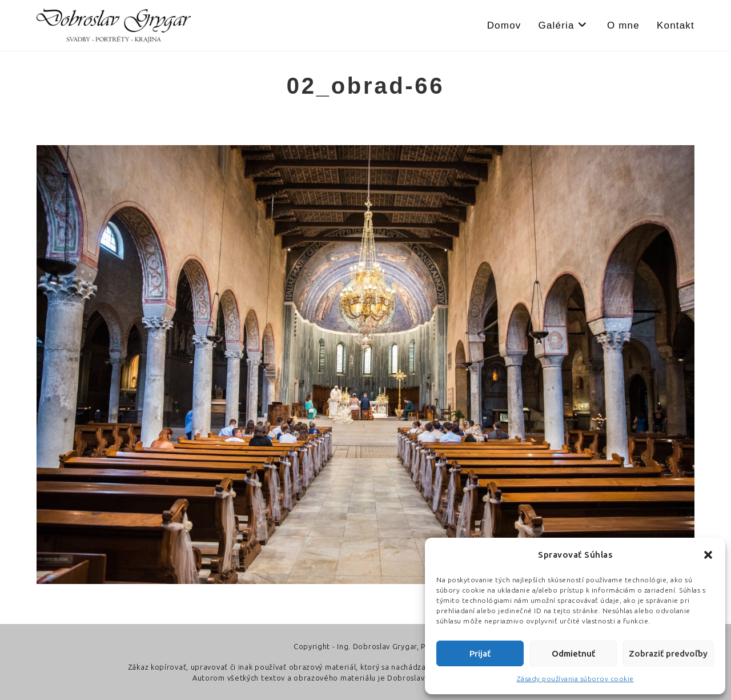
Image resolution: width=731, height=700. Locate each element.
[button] (708, 555)
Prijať (480, 653)
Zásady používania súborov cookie (575, 679)
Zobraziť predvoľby (668, 653)
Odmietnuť (573, 653)
